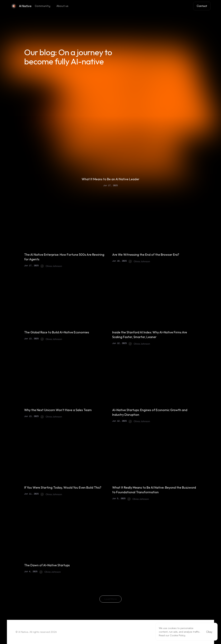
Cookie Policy (177, 635)
